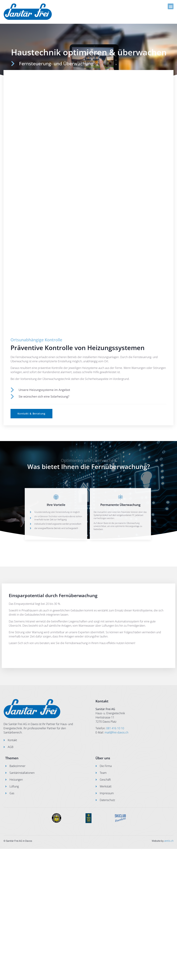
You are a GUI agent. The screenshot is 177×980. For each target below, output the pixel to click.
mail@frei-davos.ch (116, 732)
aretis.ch (169, 841)
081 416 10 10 (115, 728)
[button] (171, 6)
